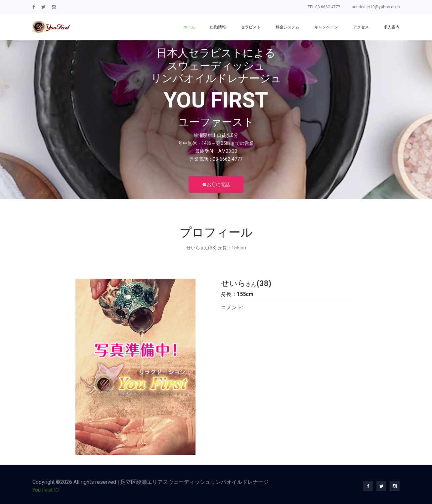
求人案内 (392, 27)
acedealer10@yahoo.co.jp (376, 7)
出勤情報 (218, 27)
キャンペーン (326, 27)
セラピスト (251, 27)
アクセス (361, 27)
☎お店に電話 (216, 185)
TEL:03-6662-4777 (324, 7)
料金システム (287, 27)
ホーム (189, 27)
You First (43, 490)
